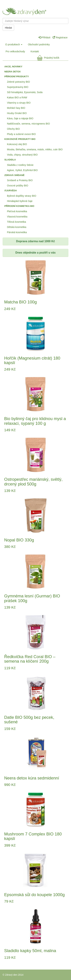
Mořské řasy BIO (16, 108)
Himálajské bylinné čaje (20, 201)
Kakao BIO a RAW (17, 97)
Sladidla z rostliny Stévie (20, 165)
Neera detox (12, 72)
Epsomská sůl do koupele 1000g (34, 895)
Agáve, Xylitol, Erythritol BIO (22, 170)
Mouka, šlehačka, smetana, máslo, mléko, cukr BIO (35, 149)
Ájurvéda (11, 191)
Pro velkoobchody (15, 51)
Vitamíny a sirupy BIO (19, 103)
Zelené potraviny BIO (18, 82)
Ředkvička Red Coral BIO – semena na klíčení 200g (30, 659)
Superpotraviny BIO (18, 87)
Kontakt (35, 51)
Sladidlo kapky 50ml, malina (30, 951)
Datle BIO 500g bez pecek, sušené (29, 720)
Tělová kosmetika (16, 222)
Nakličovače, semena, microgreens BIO (28, 124)
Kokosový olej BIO (17, 144)
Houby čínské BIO (17, 113)
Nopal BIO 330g (19, 540)
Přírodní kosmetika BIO (19, 206)
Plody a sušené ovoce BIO (21, 134)
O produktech (14, 44)
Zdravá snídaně (14, 175)
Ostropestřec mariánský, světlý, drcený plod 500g (33, 482)
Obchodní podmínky (39, 44)
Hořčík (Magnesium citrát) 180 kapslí (32, 360)
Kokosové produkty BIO (20, 139)
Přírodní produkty (17, 76)
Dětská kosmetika (17, 227)
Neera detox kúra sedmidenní (32, 778)
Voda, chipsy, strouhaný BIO (22, 155)
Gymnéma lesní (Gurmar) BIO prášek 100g (32, 598)
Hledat (8, 28)
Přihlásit (45, 37)
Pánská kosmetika (17, 232)
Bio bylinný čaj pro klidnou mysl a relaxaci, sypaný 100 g (35, 421)
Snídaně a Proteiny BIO (20, 180)
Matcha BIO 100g (20, 302)
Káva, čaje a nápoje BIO (20, 118)
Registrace (60, 37)
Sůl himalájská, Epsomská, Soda (25, 92)
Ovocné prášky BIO (18, 186)
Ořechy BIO (13, 129)
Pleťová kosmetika (17, 211)
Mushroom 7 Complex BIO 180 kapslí (33, 836)
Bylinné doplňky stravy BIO (22, 196)
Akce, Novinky (13, 67)
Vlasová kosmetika (17, 217)
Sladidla (10, 160)
